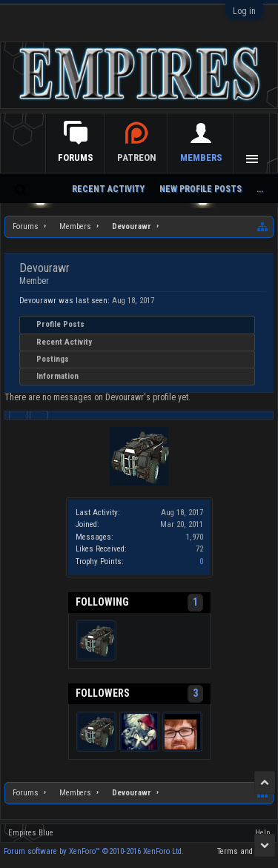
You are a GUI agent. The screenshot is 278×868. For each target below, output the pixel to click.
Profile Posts (60, 324)
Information (57, 376)
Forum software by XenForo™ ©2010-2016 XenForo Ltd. (94, 851)
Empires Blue (31, 833)
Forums (76, 158)
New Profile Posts (201, 189)
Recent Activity (64, 342)
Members (201, 158)
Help (262, 833)
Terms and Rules (246, 851)
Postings (53, 359)
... (260, 189)
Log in (244, 11)
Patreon (137, 158)
